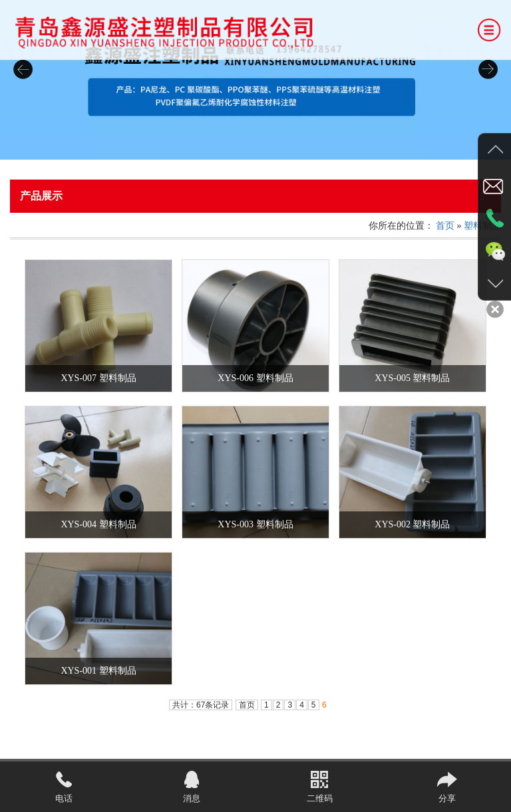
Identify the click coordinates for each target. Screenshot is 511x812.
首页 (445, 226)
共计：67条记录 (201, 705)
